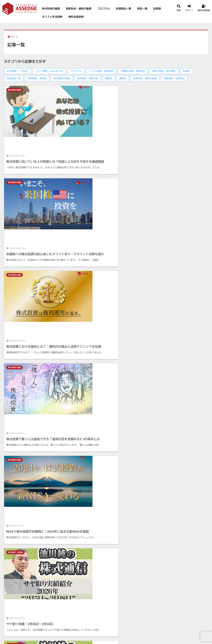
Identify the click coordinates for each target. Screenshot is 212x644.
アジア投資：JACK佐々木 (49, 71)
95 (121, 451)
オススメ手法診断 (52, 17)
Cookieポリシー (164, 579)
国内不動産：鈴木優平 (164, 71)
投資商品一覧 (124, 9)
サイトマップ (162, 588)
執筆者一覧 (161, 559)
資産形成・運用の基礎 (79, 9)
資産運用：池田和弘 (174, 78)
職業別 (109, 78)
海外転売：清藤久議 (87, 78)
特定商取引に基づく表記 (169, 564)
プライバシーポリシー (168, 574)
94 (111, 451)
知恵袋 (157, 9)
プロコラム (104, 9)
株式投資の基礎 (51, 9)
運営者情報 (161, 554)
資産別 (123, 78)
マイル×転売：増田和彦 (101, 71)
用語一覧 (142, 9)
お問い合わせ (162, 584)
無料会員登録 (76, 17)
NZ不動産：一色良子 (18, 71)
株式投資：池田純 (37, 78)
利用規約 (160, 569)
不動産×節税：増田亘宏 (133, 71)
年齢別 (186, 71)
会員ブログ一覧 (103, 540)
